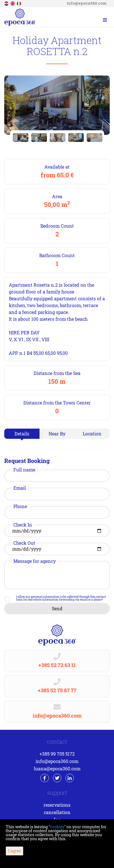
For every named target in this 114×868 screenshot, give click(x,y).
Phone (20, 506)
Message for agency (35, 561)
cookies (57, 827)
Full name (24, 470)
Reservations (57, 805)
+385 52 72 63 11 (57, 665)
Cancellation (57, 812)
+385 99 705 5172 (57, 754)
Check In (23, 525)
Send (57, 608)
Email (20, 488)
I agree (14, 851)
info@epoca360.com (87, 3)
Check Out (24, 543)
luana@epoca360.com (57, 769)
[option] (21, 138)
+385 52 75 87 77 (57, 690)
